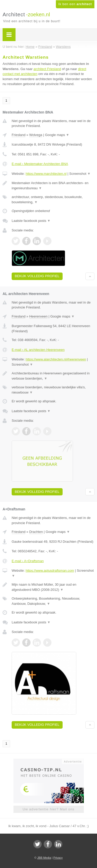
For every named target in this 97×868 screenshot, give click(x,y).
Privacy (58, 858)
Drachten (36, 532)
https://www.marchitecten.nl (46, 174)
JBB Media (44, 858)
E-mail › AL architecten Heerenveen (38, 350)
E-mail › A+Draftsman (28, 561)
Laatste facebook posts (31, 221)
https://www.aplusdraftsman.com (50, 571)
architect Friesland (47, 69)
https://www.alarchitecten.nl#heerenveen (56, 359)
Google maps (57, 135)
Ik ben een (75, 4)
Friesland (18, 135)
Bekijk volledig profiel (37, 276)
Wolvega (36, 135)
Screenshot (80, 174)
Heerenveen (38, 316)
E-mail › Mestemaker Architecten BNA (40, 164)
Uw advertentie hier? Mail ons (48, 809)
